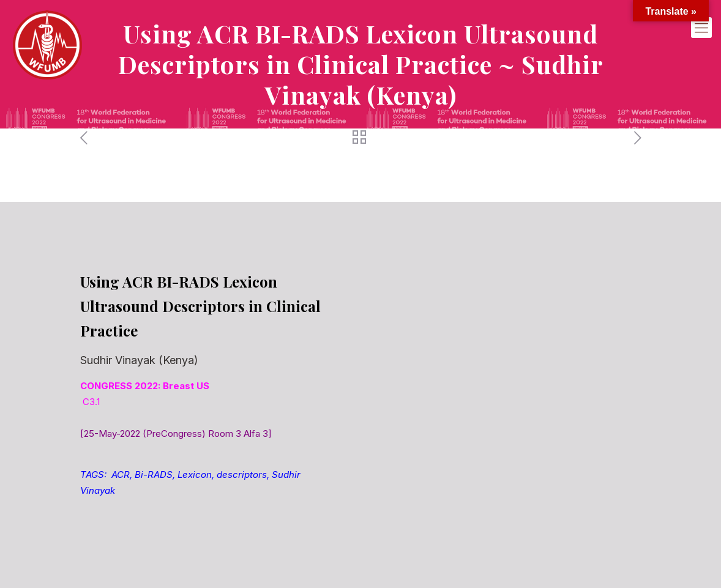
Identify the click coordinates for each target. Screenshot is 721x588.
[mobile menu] (701, 28)
